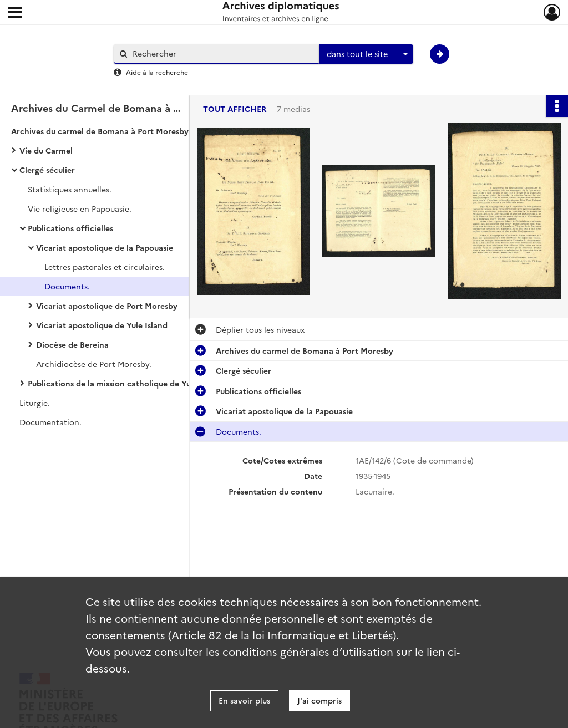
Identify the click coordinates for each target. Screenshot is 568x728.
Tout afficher (235, 109)
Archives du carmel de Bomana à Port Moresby (100, 131)
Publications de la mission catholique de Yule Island (125, 383)
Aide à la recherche (157, 72)
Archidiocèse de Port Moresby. (94, 364)
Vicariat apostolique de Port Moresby (107, 306)
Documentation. (50, 422)
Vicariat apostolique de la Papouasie (105, 247)
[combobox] (366, 54)
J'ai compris (319, 700)
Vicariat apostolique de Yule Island (102, 325)
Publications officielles (70, 228)
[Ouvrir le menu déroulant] (15, 13)
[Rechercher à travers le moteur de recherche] (222, 54)
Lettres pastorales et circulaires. (105, 267)
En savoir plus (244, 700)
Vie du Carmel (46, 150)
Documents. (67, 286)
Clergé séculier (47, 170)
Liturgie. (35, 403)
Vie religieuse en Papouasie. (80, 208)
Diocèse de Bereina (72, 344)
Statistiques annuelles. (70, 189)
